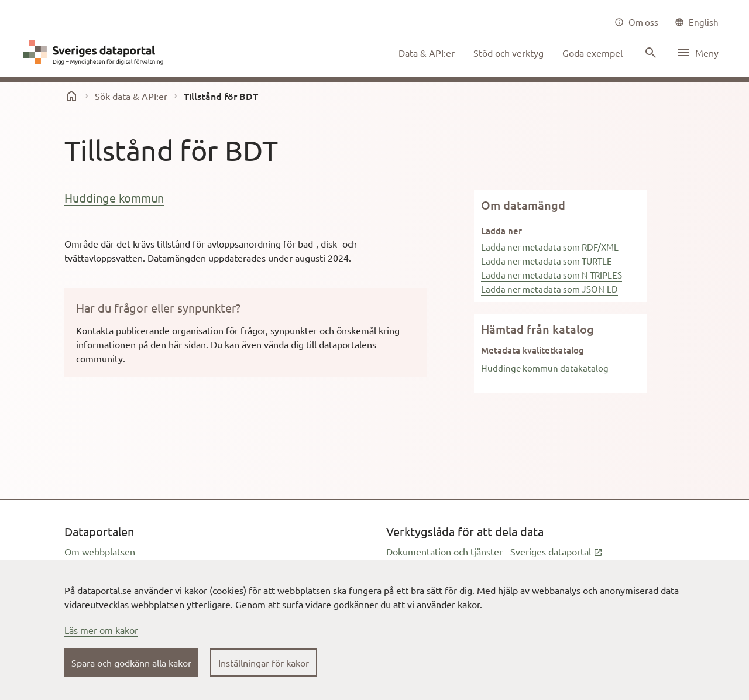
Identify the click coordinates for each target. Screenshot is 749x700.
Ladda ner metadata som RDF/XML (550, 247)
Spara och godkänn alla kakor (131, 663)
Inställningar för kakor (264, 663)
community (99, 358)
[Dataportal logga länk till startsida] (96, 53)
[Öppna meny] (698, 53)
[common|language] (697, 22)
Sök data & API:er (131, 96)
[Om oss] (636, 22)
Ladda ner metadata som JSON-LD (549, 289)
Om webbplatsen (100, 551)
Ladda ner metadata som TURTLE (547, 261)
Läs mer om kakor (101, 630)
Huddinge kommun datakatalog (545, 368)
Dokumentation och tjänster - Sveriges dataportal (494, 551)
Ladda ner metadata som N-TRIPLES (552, 275)
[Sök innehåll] (650, 53)
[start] (71, 96)
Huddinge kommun (114, 198)
